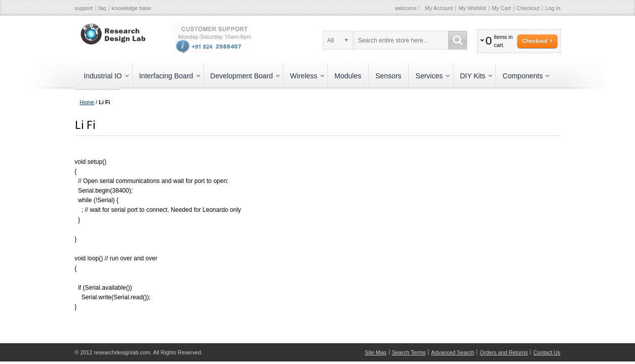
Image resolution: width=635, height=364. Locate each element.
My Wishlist (472, 8)
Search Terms (409, 352)
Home (87, 102)
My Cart (501, 8)
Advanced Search (453, 352)
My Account (439, 8)
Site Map (376, 352)
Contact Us (547, 352)
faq (102, 8)
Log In (553, 8)
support (84, 8)
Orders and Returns (504, 352)
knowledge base (132, 8)
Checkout (528, 8)
